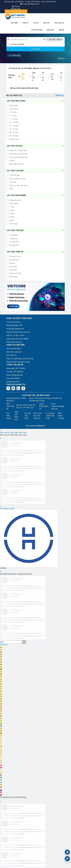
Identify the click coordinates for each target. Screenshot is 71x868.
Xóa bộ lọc (60, 95)
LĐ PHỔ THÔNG (37, 30)
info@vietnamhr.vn (13, 382)
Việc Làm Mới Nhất (13, 349)
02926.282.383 (51, 2)
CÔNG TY (25, 23)
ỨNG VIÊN (14, 23)
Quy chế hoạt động (27, 416)
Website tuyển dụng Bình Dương (18, 362)
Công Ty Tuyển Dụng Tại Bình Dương (20, 359)
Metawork (41, 426)
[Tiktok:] (23, 388)
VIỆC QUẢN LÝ (59, 23)
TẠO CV (36, 23)
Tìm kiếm (35, 49)
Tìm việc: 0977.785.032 (15, 372)
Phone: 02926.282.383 (15, 375)
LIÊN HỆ (61, 30)
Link (6, 645)
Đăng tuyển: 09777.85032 (16, 368)
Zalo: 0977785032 (13, 378)
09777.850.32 (19, 2)
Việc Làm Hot (11, 355)
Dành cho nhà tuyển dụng (16, 11)
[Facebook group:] (13, 388)
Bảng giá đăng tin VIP (14, 325)
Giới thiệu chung (9, 416)
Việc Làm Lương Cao (14, 352)
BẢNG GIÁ (50, 30)
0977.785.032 (36, 2)
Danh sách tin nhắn (7, 433)
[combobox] (56, 39)
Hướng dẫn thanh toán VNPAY (18, 339)
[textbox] (36, 44)
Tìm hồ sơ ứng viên (13, 322)
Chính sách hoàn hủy (14, 342)
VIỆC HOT (47, 23)
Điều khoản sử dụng (61, 416)
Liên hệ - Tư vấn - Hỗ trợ (15, 335)
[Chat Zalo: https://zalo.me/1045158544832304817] (18, 388)
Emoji (2, 645)
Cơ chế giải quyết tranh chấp (50, 416)
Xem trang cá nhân (7, 509)
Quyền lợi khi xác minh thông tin (18, 332)
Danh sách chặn (21, 433)
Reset (62, 58)
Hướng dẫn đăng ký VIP (15, 329)
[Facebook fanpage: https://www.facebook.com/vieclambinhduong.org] (8, 388)
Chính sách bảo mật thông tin (38, 416)
